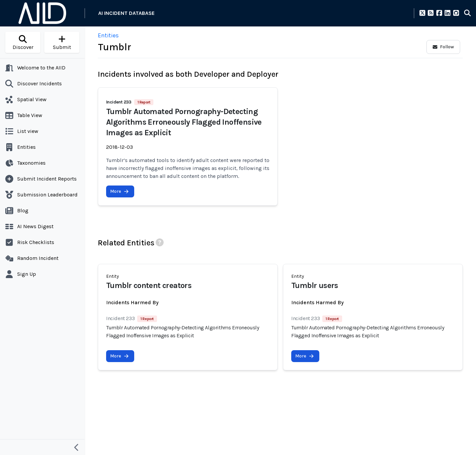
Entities (108, 35)
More (119, 191)
